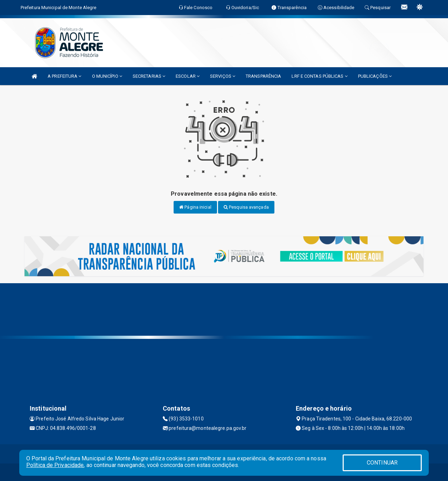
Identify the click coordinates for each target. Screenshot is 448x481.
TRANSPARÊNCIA (263, 76)
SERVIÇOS (223, 76)
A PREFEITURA (64, 76)
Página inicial (195, 207)
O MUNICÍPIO (107, 76)
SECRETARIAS (149, 76)
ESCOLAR (188, 76)
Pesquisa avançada (246, 207)
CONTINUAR (382, 463)
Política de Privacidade (55, 465)
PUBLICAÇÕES (375, 76)
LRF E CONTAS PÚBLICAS (319, 76)
